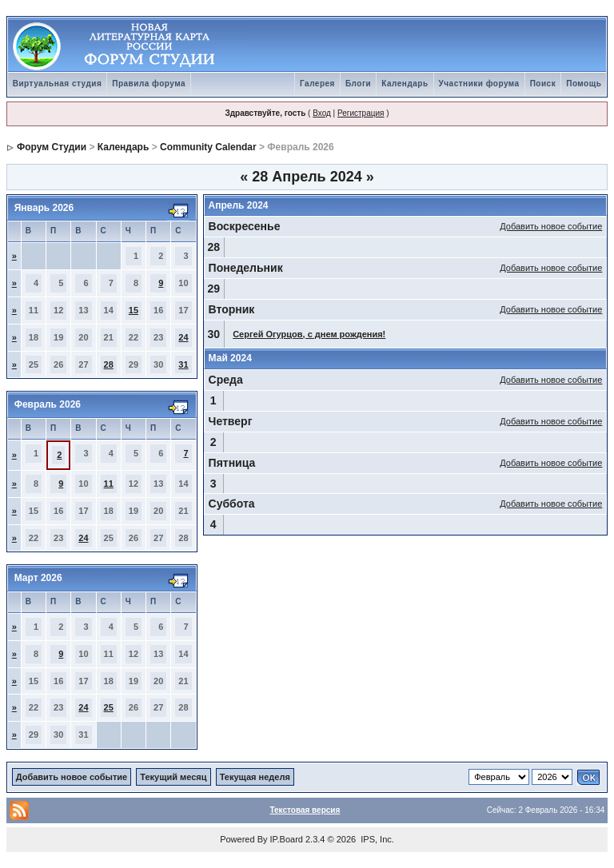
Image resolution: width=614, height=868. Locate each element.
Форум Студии (52, 147)
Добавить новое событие (551, 226)
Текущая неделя (255, 777)
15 (134, 310)
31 (183, 364)
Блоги (358, 84)
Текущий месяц (173, 777)
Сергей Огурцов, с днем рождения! (309, 334)
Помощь (584, 84)
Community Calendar (208, 147)
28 (109, 364)
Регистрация (361, 113)
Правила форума (149, 84)
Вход (322, 113)
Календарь (405, 84)
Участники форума (479, 84)
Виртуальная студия (58, 84)
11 (109, 484)
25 (109, 707)
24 (183, 337)
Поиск (543, 84)
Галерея (317, 84)
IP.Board (287, 839)
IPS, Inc (376, 839)
